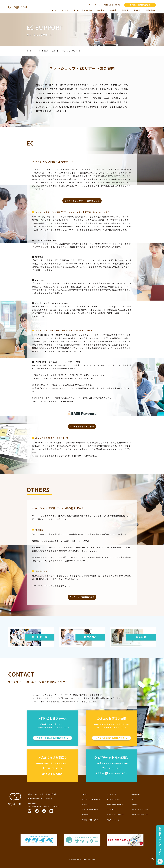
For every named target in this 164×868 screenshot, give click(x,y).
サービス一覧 (112, 794)
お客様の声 (136, 794)
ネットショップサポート (116, 815)
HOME (54, 10)
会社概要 (125, 10)
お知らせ (135, 804)
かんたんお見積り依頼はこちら (112, 738)
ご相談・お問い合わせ (140, 5)
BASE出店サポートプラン (82, 427)
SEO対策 (110, 810)
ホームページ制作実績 (90, 810)
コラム (134, 799)
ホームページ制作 (113, 799)
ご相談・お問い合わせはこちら (53, 738)
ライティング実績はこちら (82, 597)
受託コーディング (113, 820)
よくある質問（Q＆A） (140, 810)
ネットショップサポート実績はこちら (82, 201)
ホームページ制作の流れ (83, 10)
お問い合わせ (151, 10)
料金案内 (101, 10)
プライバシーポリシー (140, 815)
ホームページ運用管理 (115, 804)
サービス (65, 10)
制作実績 (113, 10)
